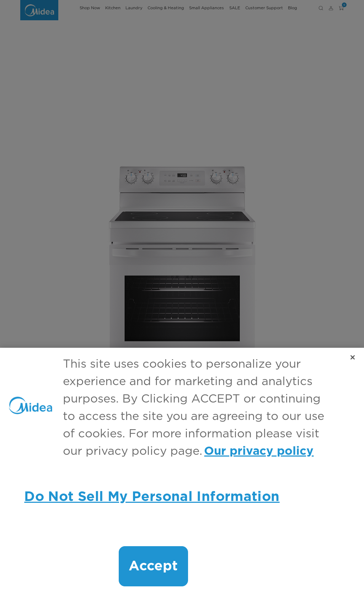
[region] (182, 475)
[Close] (353, 357)
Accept (153, 566)
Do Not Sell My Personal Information (152, 497)
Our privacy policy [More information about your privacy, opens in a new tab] (259, 451)
